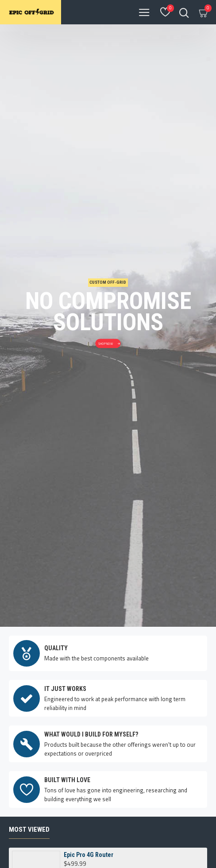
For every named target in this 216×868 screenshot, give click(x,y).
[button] (97, 817)
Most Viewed (29, 738)
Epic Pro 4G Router (89, 763)
